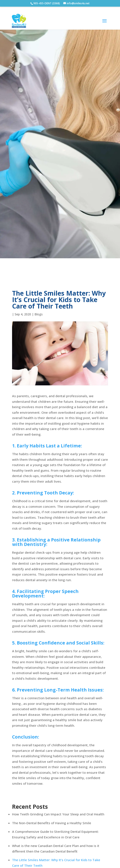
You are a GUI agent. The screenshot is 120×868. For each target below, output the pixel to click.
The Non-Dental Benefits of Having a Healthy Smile (52, 823)
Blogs (39, 314)
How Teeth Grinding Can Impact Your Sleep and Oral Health (58, 814)
